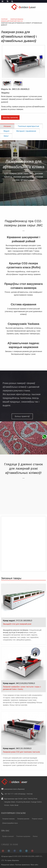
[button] (21, 416)
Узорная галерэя (37, 822)
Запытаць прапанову (10, 117)
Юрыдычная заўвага (8, 865)
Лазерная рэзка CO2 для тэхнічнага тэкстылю (21, 752)
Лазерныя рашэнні (23, 822)
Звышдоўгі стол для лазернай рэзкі (17, 624)
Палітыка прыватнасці (23, 865)
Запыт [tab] (6, 136)
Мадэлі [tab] (6, 131)
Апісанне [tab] (7, 126)
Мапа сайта (34, 865)
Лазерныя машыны (8, 822)
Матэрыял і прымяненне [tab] (26, 131)
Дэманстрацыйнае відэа (10, 826)
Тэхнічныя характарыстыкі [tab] (28, 126)
